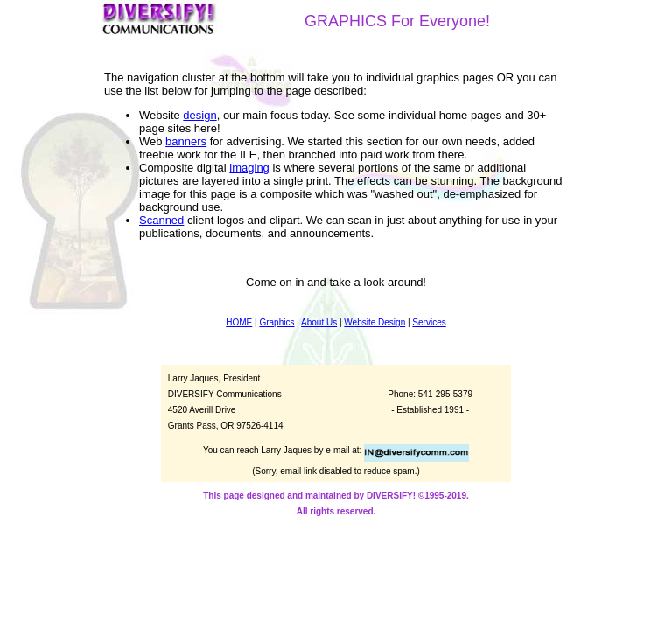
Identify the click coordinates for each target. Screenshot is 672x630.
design (199, 115)
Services (429, 322)
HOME (239, 322)
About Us (319, 322)
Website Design (374, 322)
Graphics (276, 322)
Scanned (161, 220)
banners (186, 141)
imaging (249, 168)
